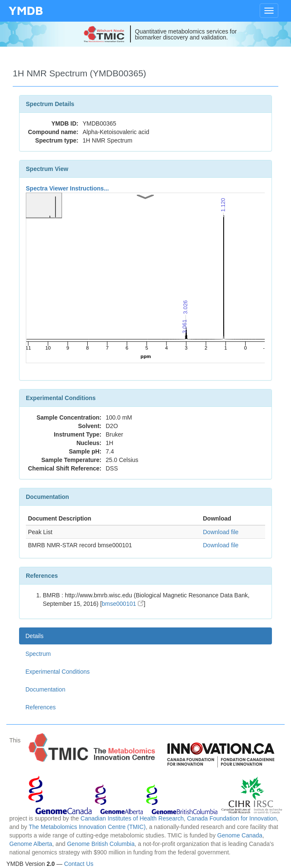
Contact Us (79, 864)
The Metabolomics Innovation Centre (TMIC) (87, 827)
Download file (221, 532)
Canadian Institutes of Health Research (132, 818)
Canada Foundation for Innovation (232, 818)
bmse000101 (123, 604)
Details (35, 636)
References (41, 707)
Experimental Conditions (58, 672)
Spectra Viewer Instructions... (67, 188)
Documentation (45, 689)
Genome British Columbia (101, 844)
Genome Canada (240, 835)
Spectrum (38, 654)
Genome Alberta (31, 844)
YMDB (26, 10)
